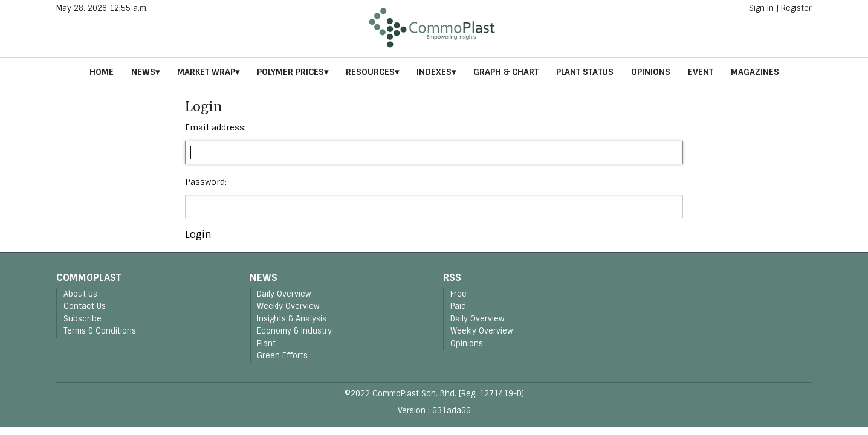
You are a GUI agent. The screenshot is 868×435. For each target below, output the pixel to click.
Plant (266, 343)
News (143, 72)
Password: (206, 182)
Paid (458, 306)
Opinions (651, 72)
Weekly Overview (288, 306)
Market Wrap (206, 72)
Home (102, 72)
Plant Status (585, 72)
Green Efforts (282, 356)
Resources (370, 72)
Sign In (761, 8)
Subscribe (83, 319)
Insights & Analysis (292, 319)
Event (701, 72)
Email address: (215, 127)
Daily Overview (284, 294)
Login (198, 235)
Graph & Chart (506, 72)
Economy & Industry (294, 331)
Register (796, 8)
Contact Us (85, 306)
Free (458, 294)
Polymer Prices (290, 72)
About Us (80, 294)
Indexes (434, 72)
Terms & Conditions (100, 331)
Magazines (755, 72)
